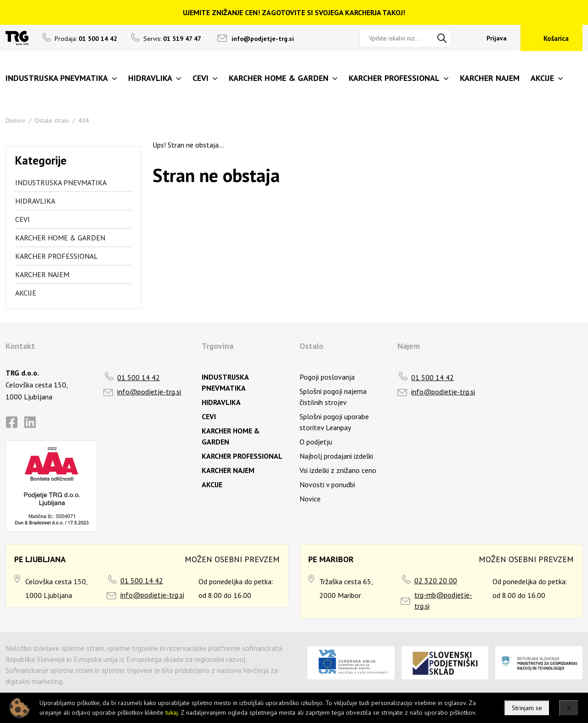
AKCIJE (26, 293)
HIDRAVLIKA (35, 201)
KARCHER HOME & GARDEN (60, 238)
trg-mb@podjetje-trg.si (443, 600)
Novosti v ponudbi (327, 484)
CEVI (23, 219)
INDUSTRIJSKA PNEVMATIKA (61, 182)
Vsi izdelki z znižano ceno (338, 470)
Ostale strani (52, 120)
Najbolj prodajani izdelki (336, 456)
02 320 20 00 (436, 581)
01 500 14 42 (139, 377)
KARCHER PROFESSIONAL (57, 256)
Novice (310, 499)
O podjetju (316, 442)
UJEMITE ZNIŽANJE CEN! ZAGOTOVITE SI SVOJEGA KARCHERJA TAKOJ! (294, 12)
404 (84, 120)
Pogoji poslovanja (327, 377)
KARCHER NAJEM (42, 274)
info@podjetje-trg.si (263, 39)
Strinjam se (527, 708)
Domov (15, 120)
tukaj (172, 712)
